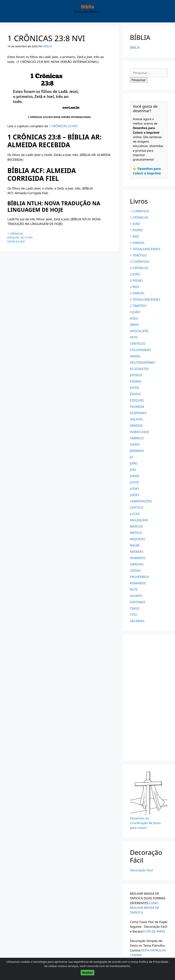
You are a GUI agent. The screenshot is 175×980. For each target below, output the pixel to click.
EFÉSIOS (136, 375)
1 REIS (134, 236)
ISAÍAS (135, 444)
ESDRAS (136, 381)
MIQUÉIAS (137, 539)
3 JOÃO (135, 312)
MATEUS (136, 533)
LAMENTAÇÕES (141, 501)
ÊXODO (135, 394)
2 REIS (134, 287)
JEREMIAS (137, 451)
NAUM (135, 545)
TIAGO (135, 608)
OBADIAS (137, 564)
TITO (133, 615)
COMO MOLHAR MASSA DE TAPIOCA (144, 908)
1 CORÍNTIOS (140, 211)
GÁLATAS (136, 419)
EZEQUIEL (137, 400)
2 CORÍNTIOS (140, 262)
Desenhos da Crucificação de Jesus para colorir (145, 823)
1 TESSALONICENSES (145, 249)
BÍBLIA (135, 47)
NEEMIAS (137, 552)
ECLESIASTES (139, 369)
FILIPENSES (138, 413)
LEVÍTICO (137, 507)
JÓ (132, 457)
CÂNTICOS (138, 344)
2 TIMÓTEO (138, 306)
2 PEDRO (136, 280)
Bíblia (87, 6)
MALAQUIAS (139, 520)
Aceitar (87, 973)
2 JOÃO (135, 274)
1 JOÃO (135, 224)
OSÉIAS (135, 570)
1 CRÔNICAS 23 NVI (63, 126)
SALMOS (136, 596)
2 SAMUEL (137, 293)
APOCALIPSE (139, 331)
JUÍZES (135, 495)
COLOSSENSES (140, 350)
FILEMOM (137, 407)
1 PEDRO (136, 230)
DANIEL (135, 356)
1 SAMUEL (137, 243)
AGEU (134, 318)
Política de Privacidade (154, 962)
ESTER (134, 388)
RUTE (134, 589)
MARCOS (136, 526)
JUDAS (134, 489)
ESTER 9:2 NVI (16, 242)
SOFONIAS (138, 602)
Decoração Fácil (141, 870)
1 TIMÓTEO (138, 255)
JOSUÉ (134, 482)
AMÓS (134, 325)
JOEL (133, 470)
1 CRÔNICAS (15, 234)
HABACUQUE (139, 432)
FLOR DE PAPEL (154, 931)
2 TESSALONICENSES (145, 299)
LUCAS (135, 514)
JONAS (135, 476)
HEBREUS (137, 438)
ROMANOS (138, 583)
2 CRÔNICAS (139, 268)
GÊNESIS (136, 425)
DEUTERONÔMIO (143, 362)
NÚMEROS (138, 558)
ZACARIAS (137, 621)
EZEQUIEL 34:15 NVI (20, 237)
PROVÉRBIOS (139, 577)
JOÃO (134, 463)
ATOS (134, 337)
